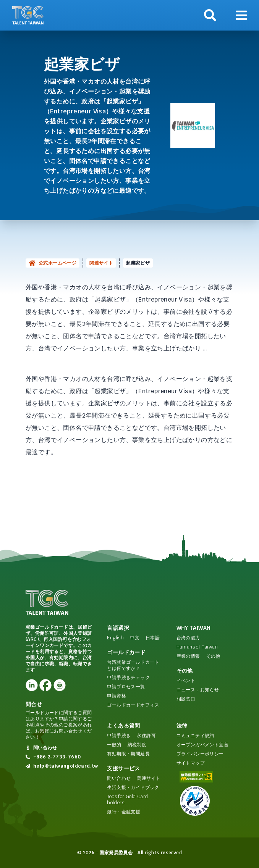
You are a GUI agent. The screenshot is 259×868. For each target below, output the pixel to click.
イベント (186, 681)
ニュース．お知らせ (198, 690)
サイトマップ (191, 763)
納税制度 (137, 745)
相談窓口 (186, 699)
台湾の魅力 (188, 638)
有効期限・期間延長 (128, 754)
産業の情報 (188, 656)
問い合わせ (119, 778)
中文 (135, 638)
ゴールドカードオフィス (133, 705)
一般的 (114, 745)
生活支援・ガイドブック (133, 787)
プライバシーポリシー (200, 754)
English (115, 638)
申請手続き (119, 736)
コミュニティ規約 (195, 736)
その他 (213, 656)
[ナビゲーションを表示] (241, 15)
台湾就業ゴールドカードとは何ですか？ (133, 665)
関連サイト (101, 263)
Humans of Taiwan (197, 647)
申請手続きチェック (128, 678)
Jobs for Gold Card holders (127, 800)
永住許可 (146, 736)
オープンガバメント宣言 (202, 745)
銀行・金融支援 (124, 812)
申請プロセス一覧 (126, 687)
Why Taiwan (194, 628)
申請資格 (117, 696)
